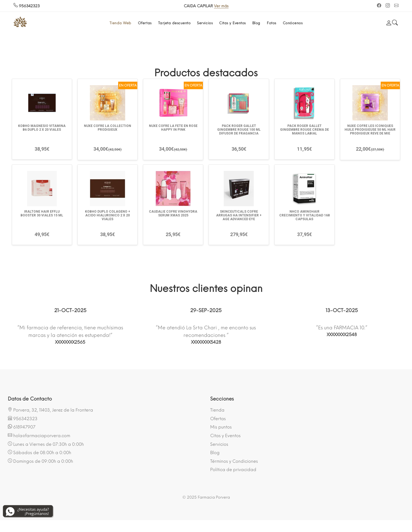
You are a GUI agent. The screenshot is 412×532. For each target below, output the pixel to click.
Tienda (217, 410)
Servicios (205, 23)
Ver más (221, 6)
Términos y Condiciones (234, 461)
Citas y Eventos (232, 23)
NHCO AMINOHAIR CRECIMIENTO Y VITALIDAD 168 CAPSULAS (304, 215)
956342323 (27, 6)
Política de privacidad (233, 470)
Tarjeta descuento (174, 23)
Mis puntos (221, 427)
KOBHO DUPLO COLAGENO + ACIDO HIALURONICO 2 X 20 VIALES (108, 215)
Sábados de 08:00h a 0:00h (40, 452)
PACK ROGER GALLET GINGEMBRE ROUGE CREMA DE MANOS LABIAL (304, 130)
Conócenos (293, 23)
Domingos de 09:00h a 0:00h (40, 461)
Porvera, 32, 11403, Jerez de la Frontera (50, 410)
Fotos (272, 23)
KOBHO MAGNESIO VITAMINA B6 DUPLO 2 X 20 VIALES (42, 128)
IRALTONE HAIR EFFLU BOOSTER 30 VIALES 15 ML (42, 213)
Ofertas (145, 23)
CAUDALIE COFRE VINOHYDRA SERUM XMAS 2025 (173, 213)
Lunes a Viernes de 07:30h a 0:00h (46, 444)
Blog (256, 23)
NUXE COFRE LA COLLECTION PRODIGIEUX (108, 128)
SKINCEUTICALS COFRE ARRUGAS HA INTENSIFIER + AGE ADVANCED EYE (239, 215)
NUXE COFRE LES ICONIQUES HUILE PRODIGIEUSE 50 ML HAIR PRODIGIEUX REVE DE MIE (370, 130)
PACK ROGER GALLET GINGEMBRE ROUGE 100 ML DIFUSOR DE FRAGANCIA (239, 130)
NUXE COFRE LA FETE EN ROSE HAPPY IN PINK (173, 128)
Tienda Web (120, 23)
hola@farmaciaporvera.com (39, 436)
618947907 (22, 427)
